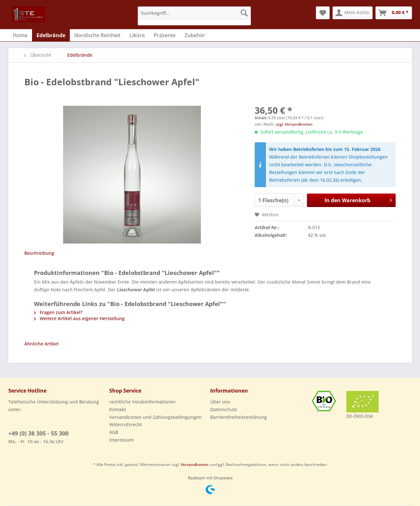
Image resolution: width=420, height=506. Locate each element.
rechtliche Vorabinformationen (142, 402)
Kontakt (118, 409)
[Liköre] (137, 35)
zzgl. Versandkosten (294, 124)
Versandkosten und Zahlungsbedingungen (155, 417)
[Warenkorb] (394, 13)
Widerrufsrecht (126, 424)
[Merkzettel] (323, 13)
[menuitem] (194, 16)
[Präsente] (165, 35)
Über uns (220, 402)
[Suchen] (244, 13)
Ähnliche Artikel (41, 344)
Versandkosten (195, 465)
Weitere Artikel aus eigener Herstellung (79, 318)
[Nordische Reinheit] (97, 35)
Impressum (121, 440)
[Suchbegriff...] (194, 13)
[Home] (20, 35)
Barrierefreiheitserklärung (239, 417)
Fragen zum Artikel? (58, 312)
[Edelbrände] (51, 35)
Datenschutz (224, 409)
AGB (114, 432)
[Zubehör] (195, 35)
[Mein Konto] (353, 13)
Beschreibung (39, 253)
